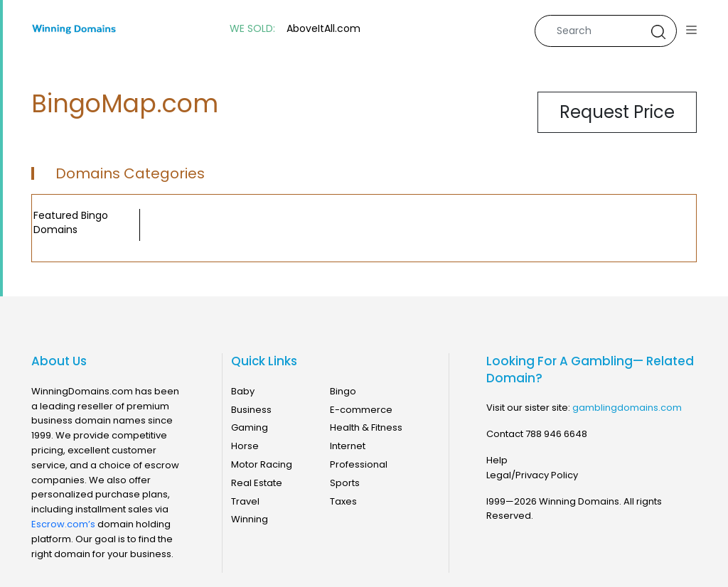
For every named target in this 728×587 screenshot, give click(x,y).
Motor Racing (262, 464)
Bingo (343, 391)
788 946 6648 (556, 434)
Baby (243, 391)
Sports (345, 483)
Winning (250, 519)
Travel (245, 501)
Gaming (250, 427)
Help (497, 460)
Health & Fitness (366, 427)
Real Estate (257, 483)
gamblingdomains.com (627, 408)
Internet (348, 446)
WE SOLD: (252, 29)
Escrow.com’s (63, 524)
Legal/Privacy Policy (532, 475)
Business (251, 410)
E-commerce (361, 410)
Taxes (343, 501)
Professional (359, 464)
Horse (245, 446)
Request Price (617, 112)
